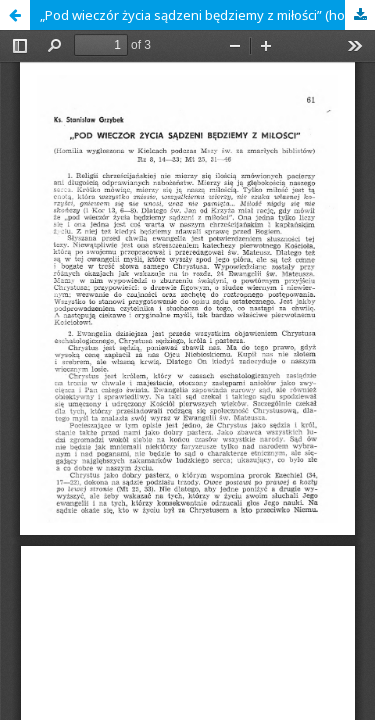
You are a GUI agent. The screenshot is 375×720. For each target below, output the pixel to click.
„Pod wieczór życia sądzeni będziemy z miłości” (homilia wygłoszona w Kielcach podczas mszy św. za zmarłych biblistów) (207, 15)
